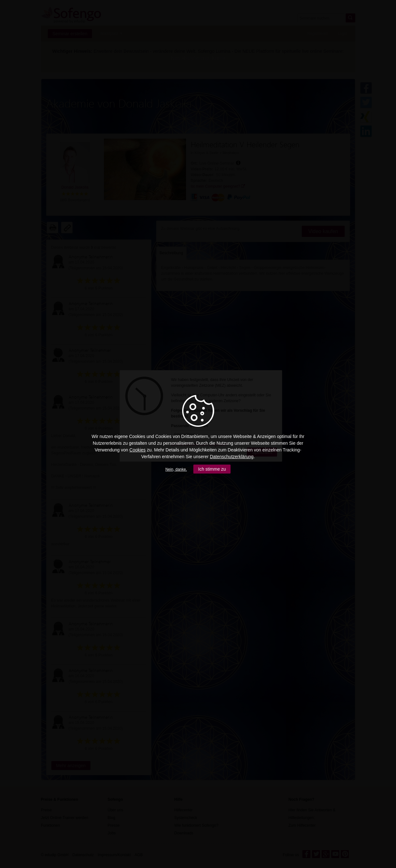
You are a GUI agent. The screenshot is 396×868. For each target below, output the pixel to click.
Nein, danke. (176, 469)
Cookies (138, 450)
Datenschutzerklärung (232, 457)
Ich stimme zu (212, 469)
